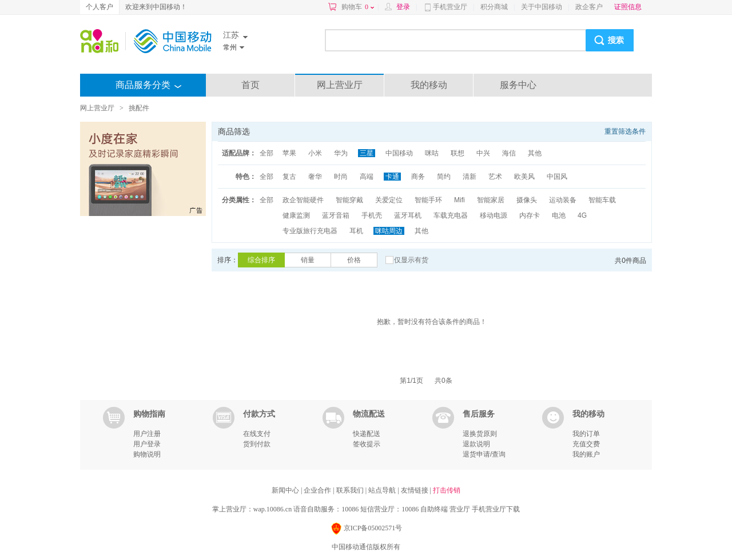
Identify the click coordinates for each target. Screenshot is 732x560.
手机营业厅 (450, 7)
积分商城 (494, 7)
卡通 (392, 177)
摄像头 (527, 200)
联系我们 (351, 490)
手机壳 (372, 215)
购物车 (358, 7)
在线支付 (257, 434)
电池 (559, 215)
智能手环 (428, 200)
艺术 (495, 177)
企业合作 (318, 490)
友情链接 (415, 490)
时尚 (341, 177)
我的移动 (429, 85)
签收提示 (367, 444)
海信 (509, 153)
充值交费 (586, 444)
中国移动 (399, 153)
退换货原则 (480, 434)
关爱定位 (389, 200)
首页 (250, 85)
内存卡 (530, 215)
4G (582, 215)
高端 (367, 177)
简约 (444, 177)
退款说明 (476, 444)
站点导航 (383, 490)
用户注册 (147, 434)
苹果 (289, 153)
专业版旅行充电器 (310, 231)
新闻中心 (286, 490)
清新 (470, 177)
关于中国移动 (542, 7)
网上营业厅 (340, 85)
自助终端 (434, 509)
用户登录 (147, 444)
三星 (367, 153)
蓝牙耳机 (408, 215)
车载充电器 (451, 215)
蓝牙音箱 (336, 215)
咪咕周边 (389, 231)
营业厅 (460, 509)
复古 (289, 177)
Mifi (460, 200)
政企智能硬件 (303, 200)
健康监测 (296, 215)
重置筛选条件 (625, 131)
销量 (308, 260)
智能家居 (491, 200)
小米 (315, 153)
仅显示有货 (411, 260)
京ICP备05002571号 (366, 529)
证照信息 (628, 7)
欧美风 (524, 177)
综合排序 (261, 260)
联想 (457, 153)
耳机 (356, 231)
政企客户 (589, 7)
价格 (354, 260)
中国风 (557, 177)
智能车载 (602, 200)
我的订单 (586, 434)
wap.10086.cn (272, 509)
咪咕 (432, 153)
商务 (418, 177)
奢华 (315, 177)
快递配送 (367, 434)
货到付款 (257, 444)
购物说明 (147, 454)
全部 (266, 153)
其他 (535, 153)
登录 (403, 7)
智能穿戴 (349, 200)
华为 (341, 153)
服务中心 (518, 85)
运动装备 (563, 200)
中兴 (483, 153)
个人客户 (100, 7)
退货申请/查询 (484, 454)
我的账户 (586, 454)
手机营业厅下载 (496, 509)
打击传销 (447, 490)
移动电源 (494, 215)
